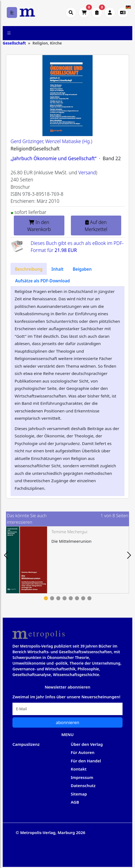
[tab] (29, 269)
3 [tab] (58, 598)
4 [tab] (65, 598)
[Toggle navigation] (9, 33)
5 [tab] (71, 598)
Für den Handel (86, 761)
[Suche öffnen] (71, 12)
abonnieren (67, 722)
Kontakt (79, 769)
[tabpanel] (67, 560)
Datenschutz (83, 785)
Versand (87, 172)
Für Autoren (83, 752)
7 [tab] (83, 598)
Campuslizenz (26, 744)
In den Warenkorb (39, 226)
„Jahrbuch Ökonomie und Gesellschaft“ (54, 158)
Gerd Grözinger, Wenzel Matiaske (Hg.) (51, 141)
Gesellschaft (14, 43)
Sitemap (79, 794)
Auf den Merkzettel (96, 226)
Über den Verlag (87, 744)
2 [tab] (52, 598)
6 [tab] (77, 598)
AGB (75, 802)
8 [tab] (89, 598)
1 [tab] (46, 598)
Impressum (82, 777)
